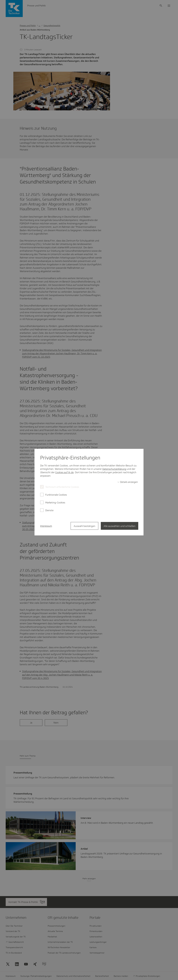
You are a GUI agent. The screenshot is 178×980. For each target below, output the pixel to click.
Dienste (49, 510)
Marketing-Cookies (55, 503)
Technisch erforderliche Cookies (62, 487)
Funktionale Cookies (56, 495)
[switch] (128, 482)
